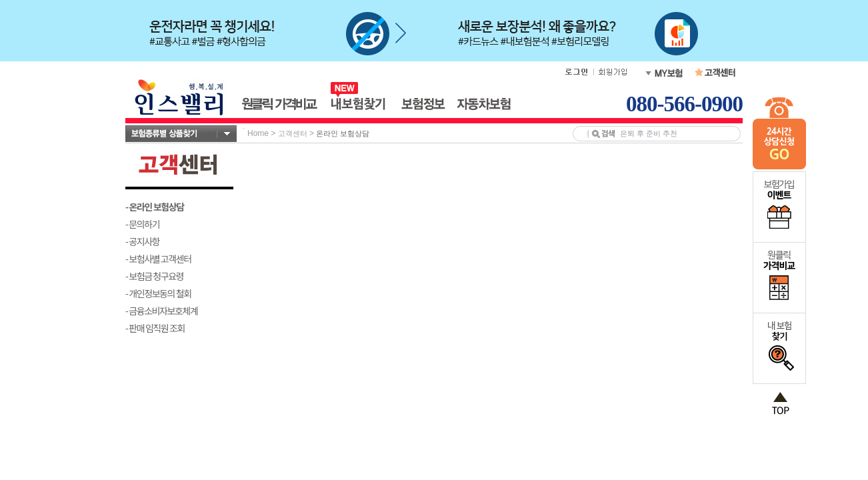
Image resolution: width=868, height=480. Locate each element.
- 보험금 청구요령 (154, 276)
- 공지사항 (142, 241)
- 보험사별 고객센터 (158, 259)
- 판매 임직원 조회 (155, 328)
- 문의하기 (142, 224)
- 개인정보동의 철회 (158, 293)
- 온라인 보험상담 (155, 207)
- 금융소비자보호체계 (162, 311)
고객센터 (293, 133)
